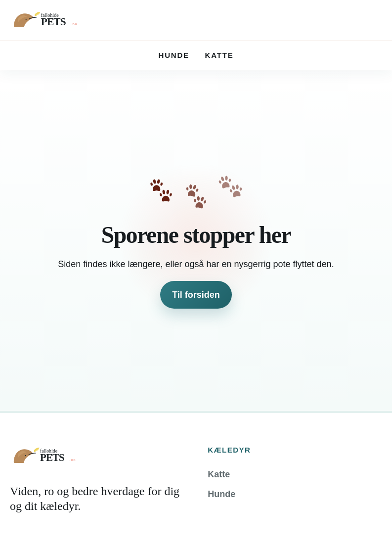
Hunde (174, 55)
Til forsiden (196, 295)
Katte (219, 55)
